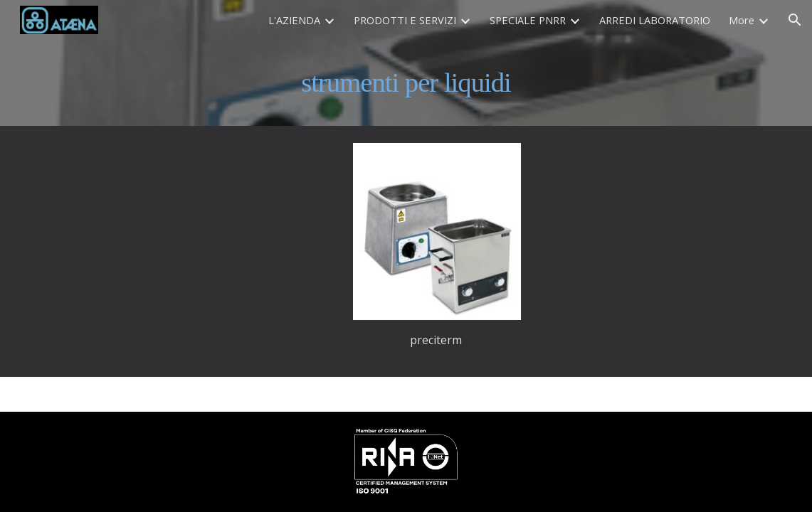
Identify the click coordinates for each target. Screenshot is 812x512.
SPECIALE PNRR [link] (528, 20)
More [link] (742, 20)
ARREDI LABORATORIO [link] (655, 20)
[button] (795, 20)
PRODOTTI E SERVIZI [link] (405, 20)
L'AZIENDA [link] (294, 20)
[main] (406, 83)
